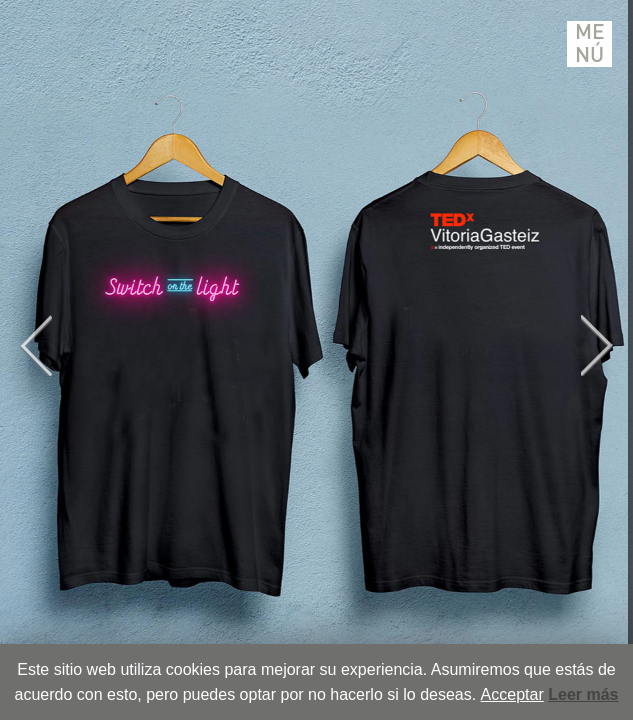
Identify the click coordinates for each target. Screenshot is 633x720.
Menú (590, 44)
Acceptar (512, 694)
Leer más (583, 694)
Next (597, 345)
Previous (36, 345)
